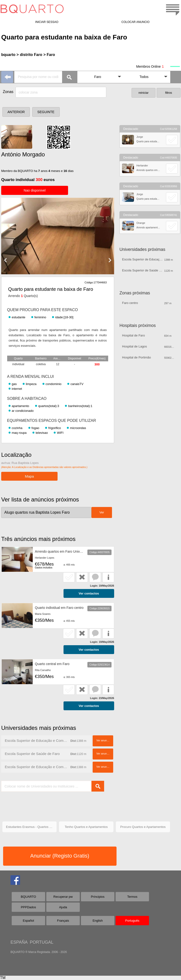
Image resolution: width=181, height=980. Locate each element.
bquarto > (10, 55)
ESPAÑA (19, 942)
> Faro (49, 55)
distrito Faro (31, 55)
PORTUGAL (42, 942)
